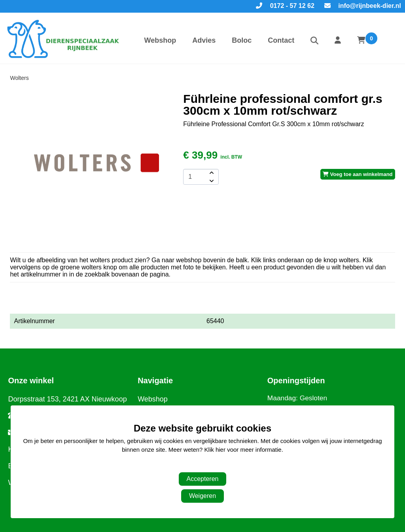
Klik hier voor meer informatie (243, 450)
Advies (204, 40)
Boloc (242, 40)
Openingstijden (296, 381)
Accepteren (203, 479)
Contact (281, 40)
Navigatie (155, 381)
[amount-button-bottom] (211, 181)
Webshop (160, 40)
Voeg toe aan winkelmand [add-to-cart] (358, 174)
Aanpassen (198, 466)
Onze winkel (31, 381)
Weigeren (202, 496)
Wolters (19, 78)
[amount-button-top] (211, 173)
